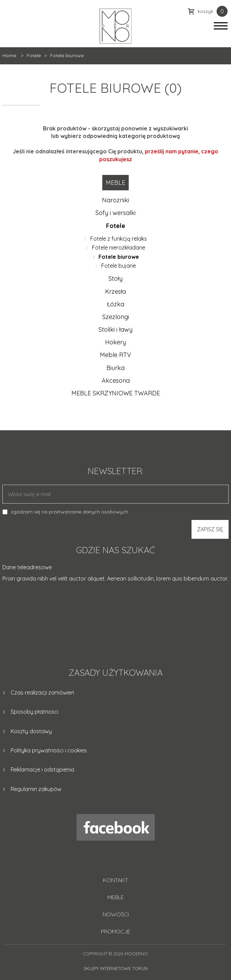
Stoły (115, 278)
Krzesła (115, 291)
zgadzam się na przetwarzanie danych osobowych (70, 512)
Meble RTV (115, 355)
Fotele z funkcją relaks (119, 239)
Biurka (115, 368)
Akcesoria (116, 380)
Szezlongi (116, 317)
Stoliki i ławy (115, 329)
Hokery (115, 342)
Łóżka (115, 304)
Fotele (116, 226)
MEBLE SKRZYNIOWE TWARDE (116, 393)
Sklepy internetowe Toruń (115, 968)
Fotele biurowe (119, 257)
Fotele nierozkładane (119, 247)
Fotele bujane (119, 266)
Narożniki (115, 200)
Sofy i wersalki (115, 213)
